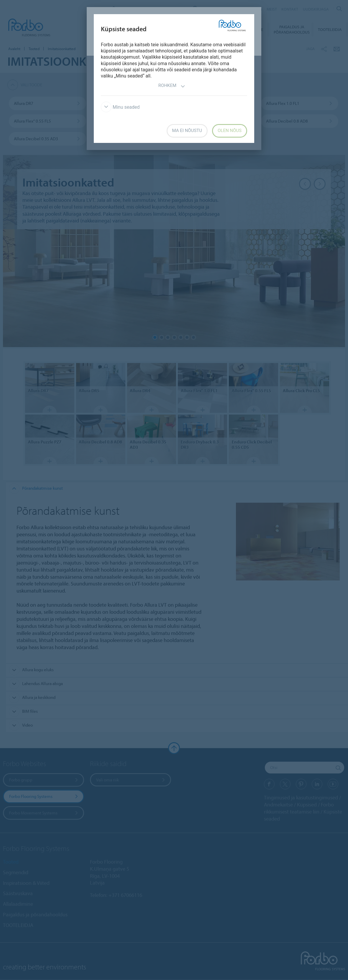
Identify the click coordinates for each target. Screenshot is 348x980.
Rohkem (172, 86)
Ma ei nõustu (187, 131)
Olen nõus (230, 131)
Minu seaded (120, 107)
